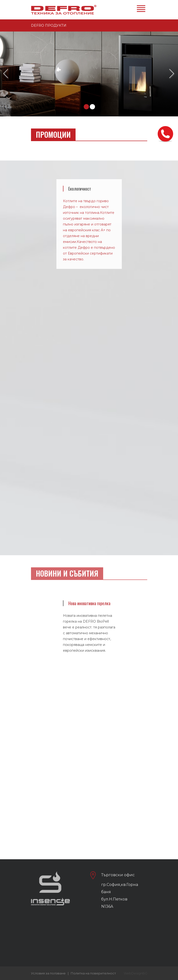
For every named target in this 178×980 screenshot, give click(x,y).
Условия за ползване (48, 973)
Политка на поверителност (93, 973)
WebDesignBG (135, 973)
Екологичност (80, 189)
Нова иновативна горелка (89, 603)
